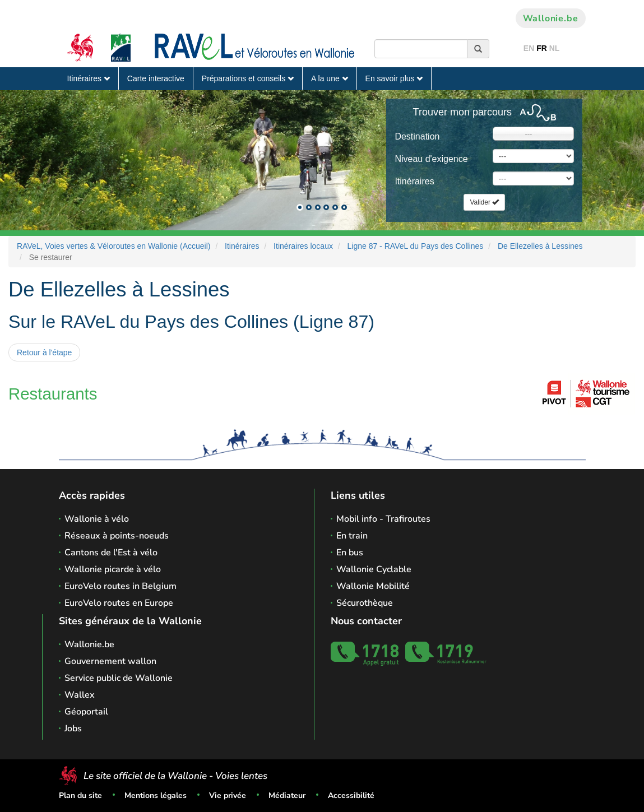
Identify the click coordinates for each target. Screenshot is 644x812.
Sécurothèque (365, 603)
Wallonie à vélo (97, 519)
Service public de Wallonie (119, 678)
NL (555, 48)
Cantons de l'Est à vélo (111, 553)
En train (352, 536)
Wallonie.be (551, 18)
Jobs (73, 729)
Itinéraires (89, 78)
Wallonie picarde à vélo (113, 569)
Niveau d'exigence (431, 159)
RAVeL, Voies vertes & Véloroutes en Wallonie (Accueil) (114, 246)
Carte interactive (156, 78)
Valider (484, 202)
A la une (330, 78)
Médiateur (287, 795)
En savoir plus (394, 78)
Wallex (80, 695)
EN (529, 48)
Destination (417, 136)
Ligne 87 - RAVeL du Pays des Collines (416, 246)
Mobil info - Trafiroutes (383, 519)
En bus (350, 553)
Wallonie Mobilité (373, 586)
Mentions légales (156, 795)
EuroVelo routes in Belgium (121, 586)
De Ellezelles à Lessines (540, 246)
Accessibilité (351, 795)
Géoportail (86, 712)
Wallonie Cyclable (374, 569)
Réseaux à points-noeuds (117, 536)
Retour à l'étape (44, 352)
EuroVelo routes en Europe (119, 603)
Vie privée (228, 795)
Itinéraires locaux (303, 246)
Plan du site (80, 795)
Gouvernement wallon (110, 661)
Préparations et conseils (248, 78)
